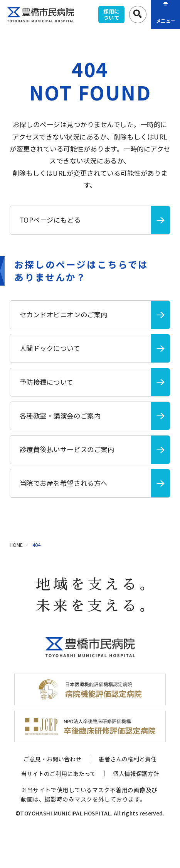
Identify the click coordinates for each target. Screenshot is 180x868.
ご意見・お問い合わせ (52, 759)
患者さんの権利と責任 (128, 759)
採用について (111, 14)
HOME (16, 545)
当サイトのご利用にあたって (58, 774)
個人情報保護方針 (136, 774)
